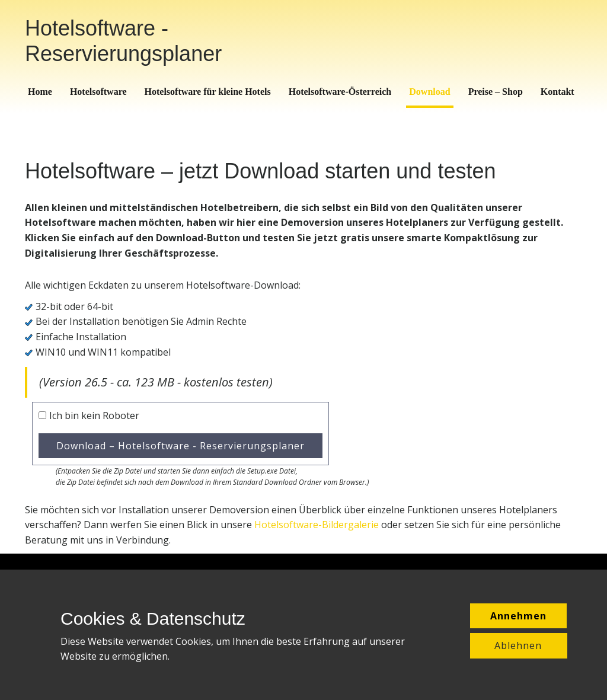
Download (429, 92)
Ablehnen (518, 645)
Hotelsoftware (98, 92)
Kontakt (558, 92)
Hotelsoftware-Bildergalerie (317, 525)
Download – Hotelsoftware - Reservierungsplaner (180, 446)
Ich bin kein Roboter (94, 415)
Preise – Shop (496, 92)
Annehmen (518, 616)
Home (40, 92)
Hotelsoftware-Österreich (340, 92)
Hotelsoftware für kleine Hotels (208, 92)
